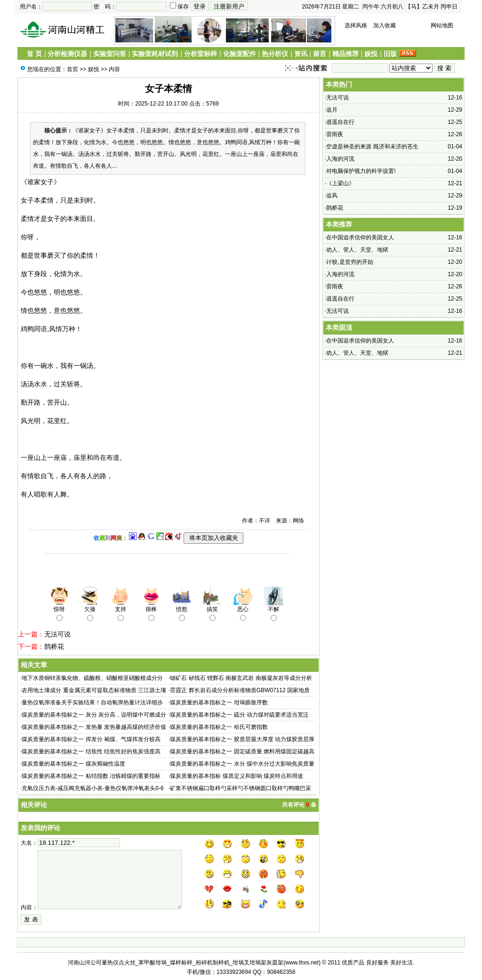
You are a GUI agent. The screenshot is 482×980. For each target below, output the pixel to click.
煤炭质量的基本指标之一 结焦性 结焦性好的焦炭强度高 (91, 751)
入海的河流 (340, 159)
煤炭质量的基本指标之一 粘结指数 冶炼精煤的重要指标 (91, 776)
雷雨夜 (335, 134)
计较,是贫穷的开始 (349, 262)
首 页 (34, 54)
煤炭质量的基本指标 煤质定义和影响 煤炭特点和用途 (237, 776)
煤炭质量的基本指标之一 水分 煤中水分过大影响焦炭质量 (242, 764)
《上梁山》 (340, 183)
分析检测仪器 (67, 54)
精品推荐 (345, 54)
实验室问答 (110, 54)
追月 (332, 110)
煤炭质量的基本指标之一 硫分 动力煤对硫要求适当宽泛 (239, 715)
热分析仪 (275, 54)
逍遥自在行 (340, 122)
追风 (332, 196)
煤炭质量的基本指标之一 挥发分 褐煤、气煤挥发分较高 (91, 739)
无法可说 (57, 634)
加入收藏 (385, 25)
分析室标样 (201, 54)
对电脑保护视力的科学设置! (361, 171)
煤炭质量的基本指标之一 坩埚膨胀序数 (219, 702)
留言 (320, 54)
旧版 (390, 54)
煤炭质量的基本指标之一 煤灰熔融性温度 (73, 764)
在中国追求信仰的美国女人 (360, 237)
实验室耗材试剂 (155, 54)
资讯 (301, 54)
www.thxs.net (302, 963)
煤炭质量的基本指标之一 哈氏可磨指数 (219, 727)
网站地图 (442, 25)
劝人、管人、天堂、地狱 (357, 250)
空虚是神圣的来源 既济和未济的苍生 (372, 147)
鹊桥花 (54, 646)
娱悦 (371, 54)
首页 (72, 69)
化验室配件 (240, 54)
